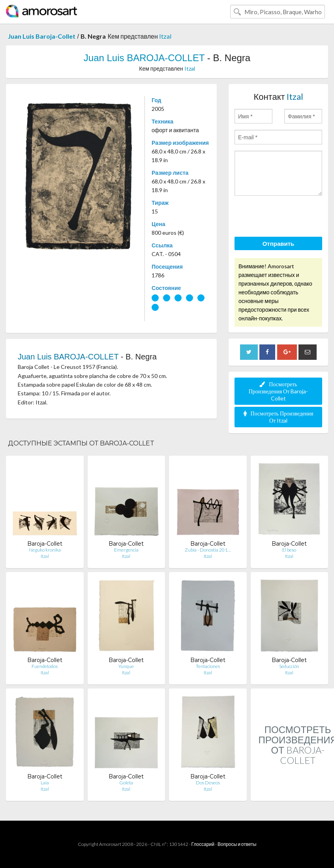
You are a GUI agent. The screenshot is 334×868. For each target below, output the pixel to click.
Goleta (126, 783)
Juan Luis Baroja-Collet (42, 36)
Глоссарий (203, 844)
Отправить (279, 243)
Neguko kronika (45, 550)
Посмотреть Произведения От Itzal (279, 417)
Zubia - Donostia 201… (208, 550)
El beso (289, 550)
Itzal (165, 36)
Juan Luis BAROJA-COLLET (144, 58)
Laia (45, 783)
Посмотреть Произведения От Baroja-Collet (279, 391)
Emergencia (126, 550)
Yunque (126, 666)
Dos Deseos (208, 783)
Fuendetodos (45, 666)
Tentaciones (208, 666)
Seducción (289, 666)
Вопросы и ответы (237, 844)
